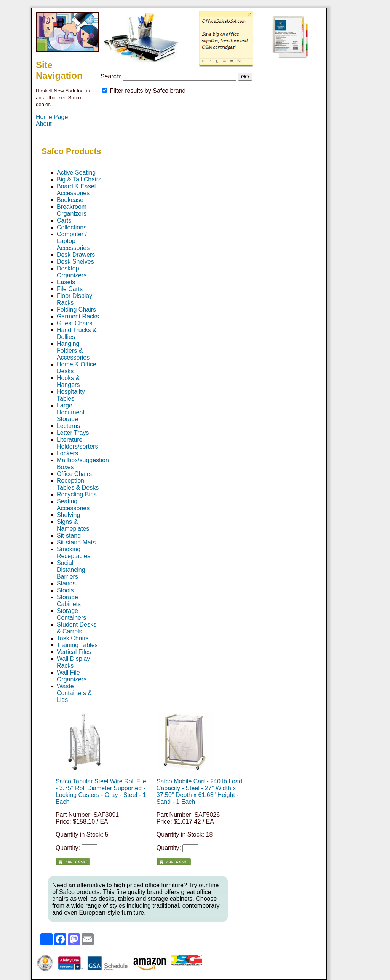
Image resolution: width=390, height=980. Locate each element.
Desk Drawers (76, 255)
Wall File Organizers (72, 676)
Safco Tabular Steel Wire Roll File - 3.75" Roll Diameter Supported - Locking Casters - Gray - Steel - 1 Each (101, 791)
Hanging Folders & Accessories (73, 351)
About (44, 124)
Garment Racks (78, 316)
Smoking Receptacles (74, 553)
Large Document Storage (71, 412)
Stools (65, 590)
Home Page (52, 117)
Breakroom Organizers (72, 210)
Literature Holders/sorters (77, 443)
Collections (72, 227)
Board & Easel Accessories (76, 190)
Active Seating (76, 173)
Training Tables (77, 645)
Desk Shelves (75, 262)
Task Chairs (73, 638)
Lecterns (68, 426)
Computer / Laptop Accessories (73, 241)
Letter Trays (73, 433)
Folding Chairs (76, 309)
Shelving (68, 515)
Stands (66, 583)
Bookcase (70, 200)
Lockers (67, 453)
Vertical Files (74, 652)
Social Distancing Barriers (71, 570)
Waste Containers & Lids (74, 693)
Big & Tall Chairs (79, 179)
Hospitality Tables (71, 395)
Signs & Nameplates (73, 525)
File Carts (70, 289)
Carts (64, 220)
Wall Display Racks (73, 662)
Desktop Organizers (72, 272)
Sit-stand (69, 535)
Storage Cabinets (69, 601)
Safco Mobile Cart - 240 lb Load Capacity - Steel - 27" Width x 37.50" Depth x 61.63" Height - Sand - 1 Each (199, 791)
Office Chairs (74, 474)
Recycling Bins (77, 494)
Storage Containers (71, 614)
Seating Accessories (73, 505)
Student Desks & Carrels (77, 628)
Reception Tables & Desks (78, 484)
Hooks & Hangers (68, 381)
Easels (66, 282)
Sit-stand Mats (76, 542)
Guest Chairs (74, 323)
